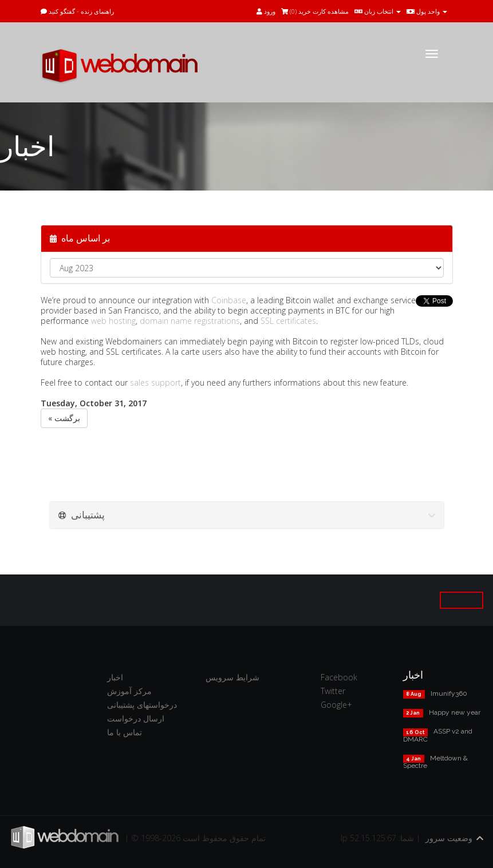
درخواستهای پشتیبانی (142, 705)
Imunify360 (449, 693)
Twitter (333, 691)
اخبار (115, 677)
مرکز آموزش (129, 691)
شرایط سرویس (232, 677)
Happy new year (455, 712)
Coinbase (229, 300)
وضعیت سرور (449, 838)
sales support (155, 383)
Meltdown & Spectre (435, 762)
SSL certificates (288, 321)
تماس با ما (125, 732)
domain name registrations (190, 321)
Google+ (336, 705)
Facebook (339, 677)
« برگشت (64, 418)
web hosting (113, 321)
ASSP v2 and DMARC (438, 735)
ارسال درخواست (136, 718)
